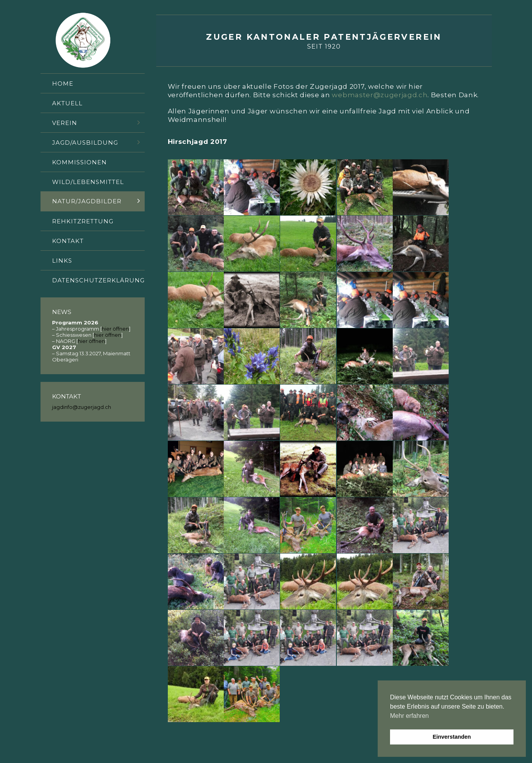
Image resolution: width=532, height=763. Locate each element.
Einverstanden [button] (452, 737)
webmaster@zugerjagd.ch (380, 95)
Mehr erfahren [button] (410, 716)
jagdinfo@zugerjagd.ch (82, 407)
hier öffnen (115, 329)
